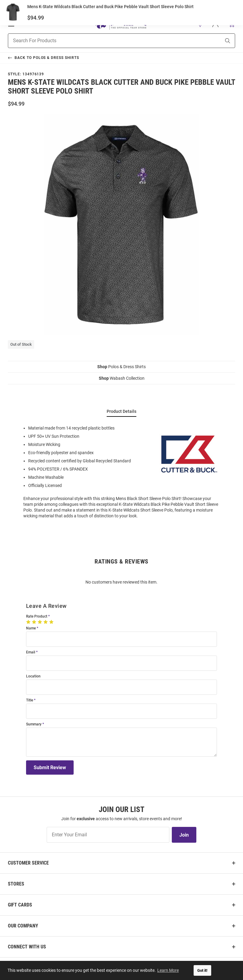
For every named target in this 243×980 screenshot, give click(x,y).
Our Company (23, 926)
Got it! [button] (202, 970)
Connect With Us (27, 947)
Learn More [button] (168, 970)
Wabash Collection (122, 378)
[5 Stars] (52, 622)
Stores (16, 884)
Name (31, 628)
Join (184, 835)
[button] (200, 24)
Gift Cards (20, 905)
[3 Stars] (40, 622)
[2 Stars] (35, 622)
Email (31, 652)
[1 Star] (29, 622)
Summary (34, 724)
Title (30, 700)
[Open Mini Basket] (231, 24)
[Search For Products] (107, 41)
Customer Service (28, 863)
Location (33, 676)
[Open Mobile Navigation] (11, 24)
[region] (121, 471)
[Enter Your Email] (108, 835)
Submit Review (50, 768)
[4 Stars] (46, 622)
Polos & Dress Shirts (121, 367)
